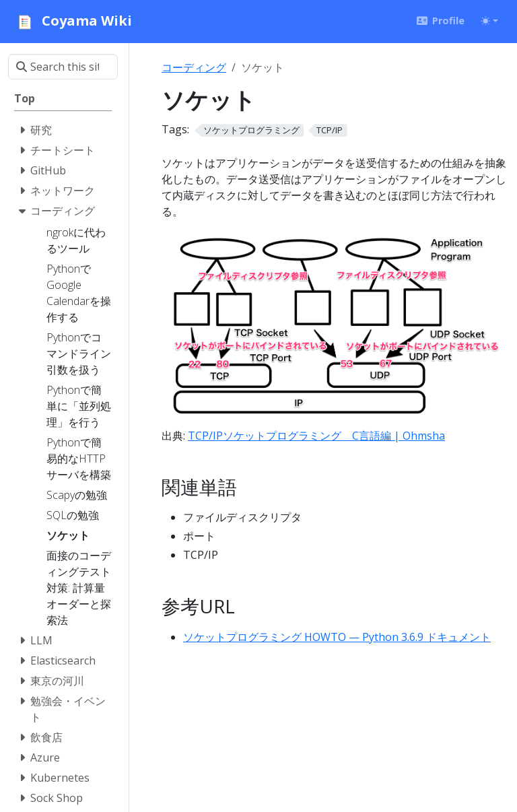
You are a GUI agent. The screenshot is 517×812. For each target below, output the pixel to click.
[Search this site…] (63, 67)
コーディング (194, 67)
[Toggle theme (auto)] (489, 21)
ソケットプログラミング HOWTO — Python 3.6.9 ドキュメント (337, 637)
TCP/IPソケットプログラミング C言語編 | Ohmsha (316, 436)
